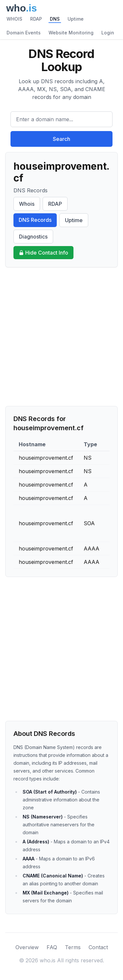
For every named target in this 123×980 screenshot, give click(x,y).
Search (61, 139)
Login (108, 33)
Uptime (76, 19)
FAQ (52, 947)
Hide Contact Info (43, 253)
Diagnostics (33, 237)
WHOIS (14, 19)
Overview (27, 947)
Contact (98, 947)
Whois (27, 204)
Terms (73, 947)
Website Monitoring (71, 33)
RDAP (36, 19)
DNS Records (35, 220)
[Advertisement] (61, 337)
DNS (55, 19)
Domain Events (24, 33)
